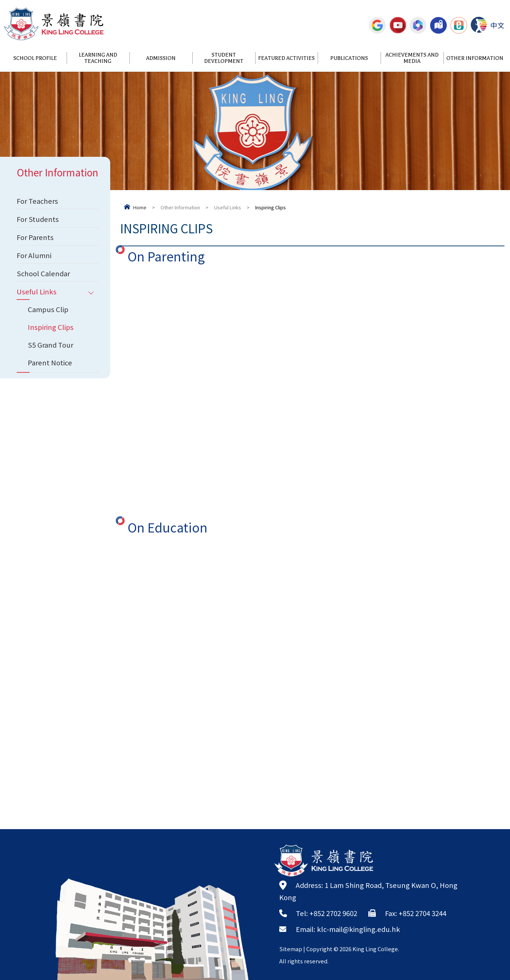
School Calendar (43, 273)
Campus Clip (48, 309)
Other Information (475, 58)
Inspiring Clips (51, 327)
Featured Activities (286, 58)
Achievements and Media (412, 58)
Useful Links (228, 207)
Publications (349, 58)
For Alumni (34, 255)
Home (140, 207)
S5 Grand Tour (50, 345)
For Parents (35, 237)
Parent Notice (50, 362)
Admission (161, 58)
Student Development (224, 58)
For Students (38, 219)
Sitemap (291, 949)
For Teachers (37, 201)
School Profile (35, 58)
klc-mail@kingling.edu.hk (359, 929)
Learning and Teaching (98, 58)
